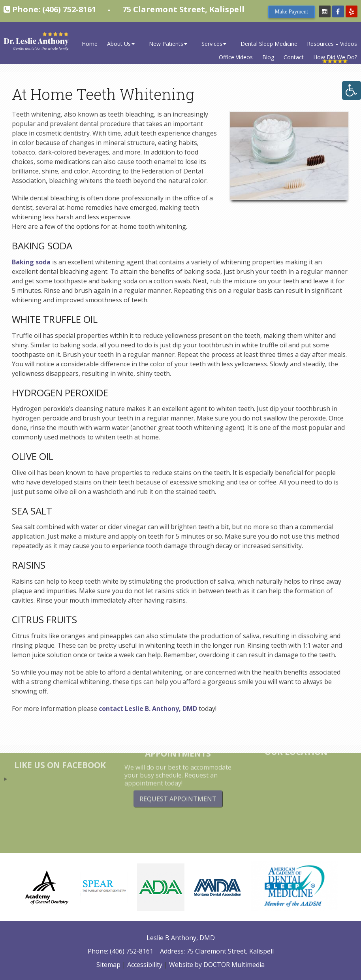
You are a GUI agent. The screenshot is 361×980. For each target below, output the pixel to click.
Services (212, 44)
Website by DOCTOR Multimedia (217, 965)
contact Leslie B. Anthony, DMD (148, 709)
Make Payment (291, 12)
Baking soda (31, 262)
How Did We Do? (335, 57)
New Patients (166, 44)
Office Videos (236, 57)
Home (90, 44)
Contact (294, 57)
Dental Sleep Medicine (269, 44)
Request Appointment (178, 783)
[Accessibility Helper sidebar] (352, 90)
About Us (119, 44)
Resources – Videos (332, 44)
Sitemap (108, 965)
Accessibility (145, 965)
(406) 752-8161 (69, 9)
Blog (268, 57)
